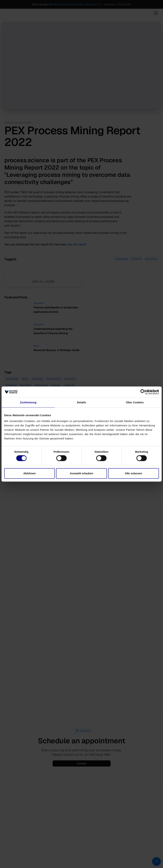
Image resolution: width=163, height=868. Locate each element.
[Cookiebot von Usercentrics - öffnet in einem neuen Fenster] (143, 392)
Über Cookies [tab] (135, 402)
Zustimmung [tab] (28, 402)
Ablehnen (30, 473)
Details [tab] (82, 402)
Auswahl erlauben (81, 473)
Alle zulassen (134, 473)
